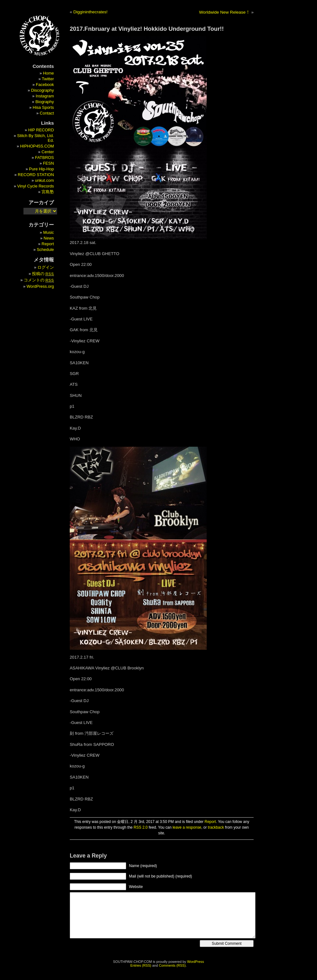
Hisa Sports (43, 107)
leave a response (187, 827)
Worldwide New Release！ (225, 12)
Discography (42, 90)
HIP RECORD (41, 130)
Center (48, 152)
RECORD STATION (36, 175)
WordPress (195, 962)
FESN (48, 163)
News (49, 238)
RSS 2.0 (140, 827)
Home (48, 73)
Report (210, 822)
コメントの (39, 280)
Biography (45, 102)
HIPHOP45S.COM (37, 146)
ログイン (46, 267)
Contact (47, 113)
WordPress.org (40, 286)
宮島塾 (48, 192)
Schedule (45, 250)
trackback (216, 827)
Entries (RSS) (141, 965)
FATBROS (45, 158)
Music (49, 232)
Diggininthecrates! (90, 12)
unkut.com (44, 180)
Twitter (48, 79)
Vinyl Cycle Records (36, 186)
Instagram (45, 96)
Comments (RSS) (172, 965)
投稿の (43, 274)
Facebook (45, 85)
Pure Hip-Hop (42, 169)
